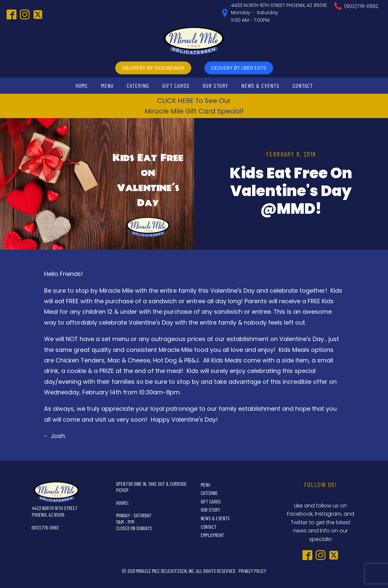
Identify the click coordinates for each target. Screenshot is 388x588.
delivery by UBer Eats (239, 68)
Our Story (215, 86)
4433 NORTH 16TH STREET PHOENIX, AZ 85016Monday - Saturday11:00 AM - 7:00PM (279, 13)
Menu (107, 86)
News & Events (260, 86)
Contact (303, 86)
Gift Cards (176, 86)
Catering (138, 86)
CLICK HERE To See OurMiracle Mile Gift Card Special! (194, 106)
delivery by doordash (153, 68)
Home (82, 86)
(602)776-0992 (361, 6)
